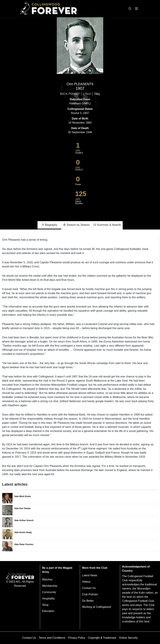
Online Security (128, 638)
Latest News (90, 575)
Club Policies (90, 594)
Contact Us (89, 588)
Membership (50, 586)
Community (49, 592)
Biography (49, 225)
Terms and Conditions (52, 638)
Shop (45, 605)
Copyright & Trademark (102, 638)
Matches (47, 579)
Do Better (88, 601)
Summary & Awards (107, 225)
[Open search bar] (130, 9)
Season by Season (76, 225)
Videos (86, 582)
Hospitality (49, 598)
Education (48, 611)
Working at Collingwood (97, 607)
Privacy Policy (77, 638)
